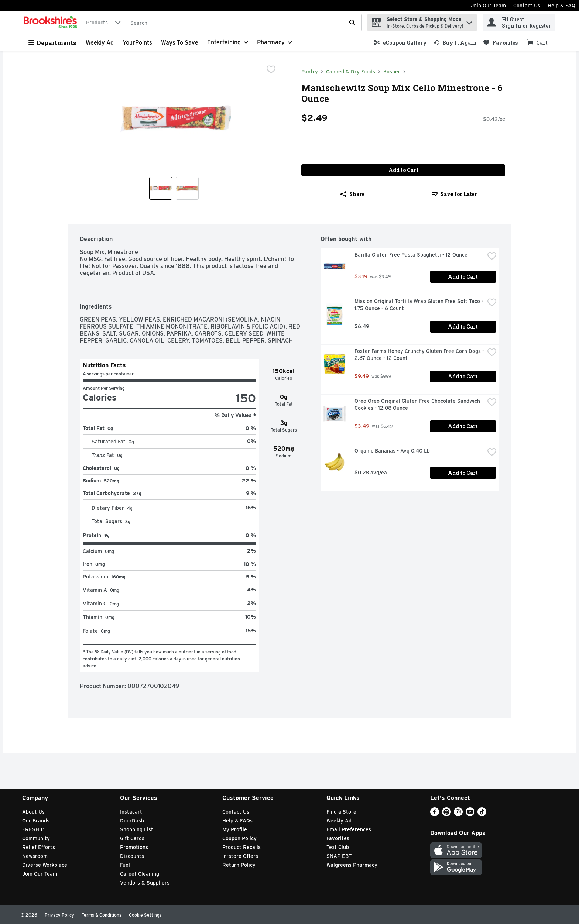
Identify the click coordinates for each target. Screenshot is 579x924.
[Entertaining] (228, 42)
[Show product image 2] (187, 188)
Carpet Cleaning (140, 874)
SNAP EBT (339, 856)
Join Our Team (488, 6)
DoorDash (132, 821)
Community (36, 838)
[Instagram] (458, 814)
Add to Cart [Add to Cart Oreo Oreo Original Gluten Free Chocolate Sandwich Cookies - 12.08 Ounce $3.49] (463, 426)
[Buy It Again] (455, 43)
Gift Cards (132, 838)
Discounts (132, 856)
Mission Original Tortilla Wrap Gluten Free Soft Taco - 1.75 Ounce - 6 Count (419, 305)
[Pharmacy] (275, 42)
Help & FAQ (561, 6)
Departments (52, 43)
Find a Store (341, 812)
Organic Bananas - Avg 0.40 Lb (392, 451)
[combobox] (103, 23)
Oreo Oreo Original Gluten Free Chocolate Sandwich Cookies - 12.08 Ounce (418, 404)
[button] (469, 21)
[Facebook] (435, 814)
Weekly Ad (100, 43)
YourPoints (137, 43)
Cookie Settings (145, 915)
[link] (400, 43)
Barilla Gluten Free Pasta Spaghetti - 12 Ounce (411, 255)
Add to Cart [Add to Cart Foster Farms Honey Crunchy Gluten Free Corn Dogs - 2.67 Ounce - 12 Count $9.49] (463, 376)
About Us (33, 812)
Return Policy (239, 865)
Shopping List (137, 829)
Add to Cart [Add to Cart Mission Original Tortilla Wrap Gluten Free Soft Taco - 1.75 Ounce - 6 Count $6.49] (463, 327)
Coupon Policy (239, 838)
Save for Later (454, 194)
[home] (52, 23)
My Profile (235, 829)
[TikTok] (482, 814)
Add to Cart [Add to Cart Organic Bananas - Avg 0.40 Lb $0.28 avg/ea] (463, 473)
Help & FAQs (237, 821)
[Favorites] (501, 43)
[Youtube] (470, 814)
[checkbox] (271, 69)
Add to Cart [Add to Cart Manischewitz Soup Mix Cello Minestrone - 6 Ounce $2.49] (403, 170)
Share (352, 194)
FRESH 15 (34, 829)
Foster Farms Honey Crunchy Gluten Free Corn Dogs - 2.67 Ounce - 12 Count (419, 355)
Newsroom (35, 856)
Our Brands (36, 821)
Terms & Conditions (102, 915)
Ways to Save (180, 43)
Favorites (338, 838)
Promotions (134, 847)
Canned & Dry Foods (351, 72)
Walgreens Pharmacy (352, 865)
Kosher (392, 72)
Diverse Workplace (45, 865)
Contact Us (527, 6)
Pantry (310, 72)
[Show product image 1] (161, 188)
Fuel (125, 865)
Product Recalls (241, 847)
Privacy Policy (59, 915)
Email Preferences (349, 829)
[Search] (243, 23)
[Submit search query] (352, 23)
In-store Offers (240, 856)
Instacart (131, 812)
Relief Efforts (39, 847)
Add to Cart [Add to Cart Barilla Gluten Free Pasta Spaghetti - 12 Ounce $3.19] (463, 277)
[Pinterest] (446, 814)
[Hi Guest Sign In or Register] (519, 23)
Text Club (338, 847)
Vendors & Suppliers (145, 883)
